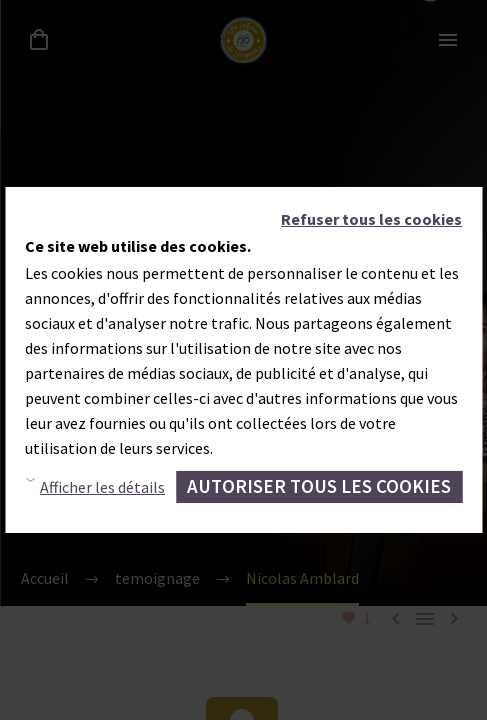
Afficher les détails (102, 487)
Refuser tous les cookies (371, 219)
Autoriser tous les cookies (319, 486)
